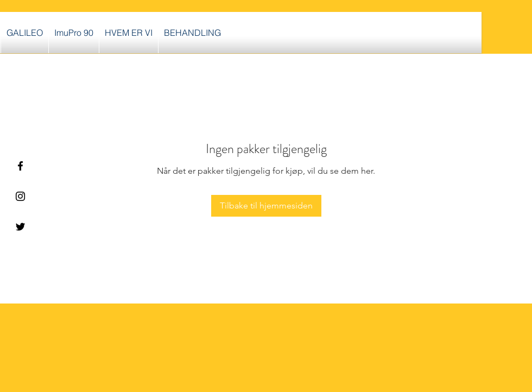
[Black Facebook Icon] (20, 166)
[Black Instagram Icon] (20, 196)
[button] (192, 33)
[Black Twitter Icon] (20, 227)
